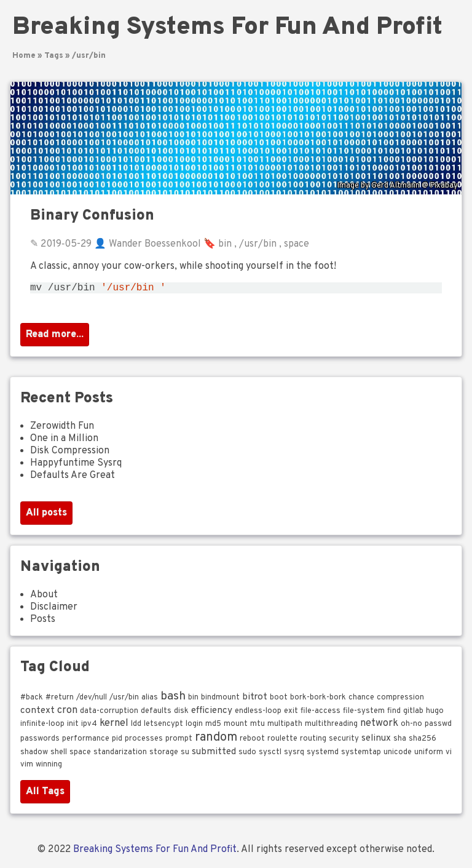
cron (67, 713)
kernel (114, 726)
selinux (376, 741)
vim (27, 767)
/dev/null (92, 700)
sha (400, 741)
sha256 (423, 741)
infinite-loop (42, 727)
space (297, 244)
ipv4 (89, 727)
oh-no (411, 727)
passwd (438, 727)
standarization (120, 755)
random (216, 740)
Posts (43, 622)
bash (173, 699)
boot (279, 700)
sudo (247, 755)
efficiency (212, 713)
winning (49, 767)
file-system (364, 714)
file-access (321, 714)
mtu (258, 727)
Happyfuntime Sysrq (76, 466)
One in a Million (64, 441)
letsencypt (163, 727)
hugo (435, 714)
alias (150, 700)
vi (449, 755)
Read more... (55, 337)
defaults (156, 714)
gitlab (413, 714)
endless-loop (258, 714)
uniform (429, 755)
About (44, 597)
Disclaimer (54, 610)
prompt (179, 741)
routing (313, 741)
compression (400, 700)
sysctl (270, 755)
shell (59, 755)
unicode (398, 755)
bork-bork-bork (318, 700)
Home (24, 56)
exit (291, 714)
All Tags (45, 794)
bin (225, 244)
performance (86, 741)
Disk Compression (70, 453)
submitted (214, 754)
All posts (46, 516)
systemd (323, 755)
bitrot (255, 699)
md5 (213, 727)
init (73, 727)
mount (236, 727)
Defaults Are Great (73, 478)
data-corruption (109, 714)
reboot (252, 741)
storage (164, 755)
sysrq (294, 755)
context (37, 713)
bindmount (220, 700)
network (379, 726)
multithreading (331, 727)
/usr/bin (89, 56)
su (185, 755)
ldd (136, 727)
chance (361, 700)
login (194, 727)
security (344, 741)
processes (144, 741)
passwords (40, 741)
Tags (54, 56)
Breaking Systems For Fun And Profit (227, 28)
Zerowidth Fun (62, 429)
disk (181, 714)
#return (60, 700)
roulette (282, 741)
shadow (34, 755)
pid (117, 741)
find (394, 714)
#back (32, 700)
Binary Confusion (92, 216)
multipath (285, 727)
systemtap (361, 755)
